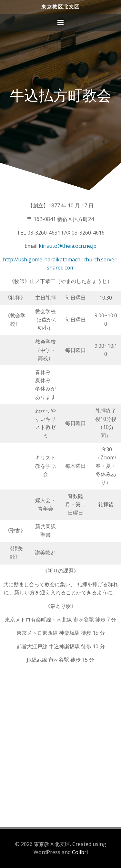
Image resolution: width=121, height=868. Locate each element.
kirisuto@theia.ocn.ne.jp (68, 246)
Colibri (80, 852)
